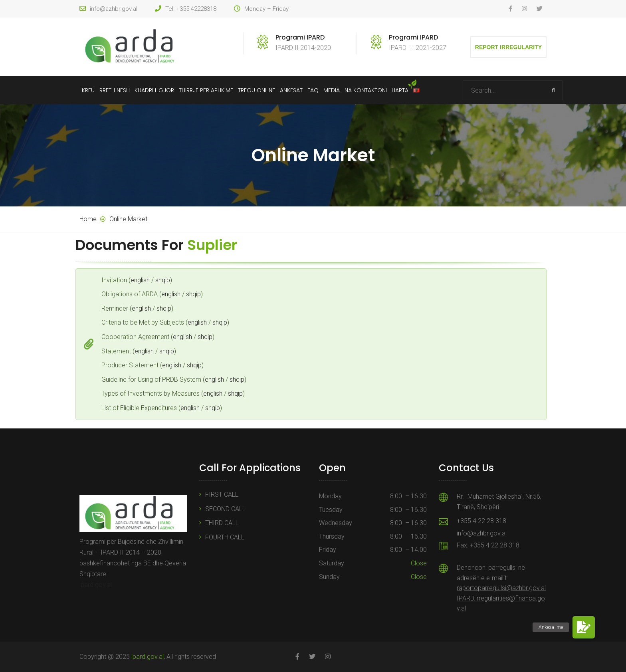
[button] (584, 627)
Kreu (88, 90)
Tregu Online (257, 90)
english (140, 280)
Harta (400, 90)
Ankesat (291, 90)
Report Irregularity (508, 47)
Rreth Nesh (115, 90)
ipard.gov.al (96, 585)
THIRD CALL (222, 523)
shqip (163, 280)
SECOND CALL (225, 509)
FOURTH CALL (225, 537)
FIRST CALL (222, 495)
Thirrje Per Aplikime (206, 90)
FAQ (313, 90)
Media (332, 90)
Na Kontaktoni (366, 90)
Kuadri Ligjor (154, 90)
